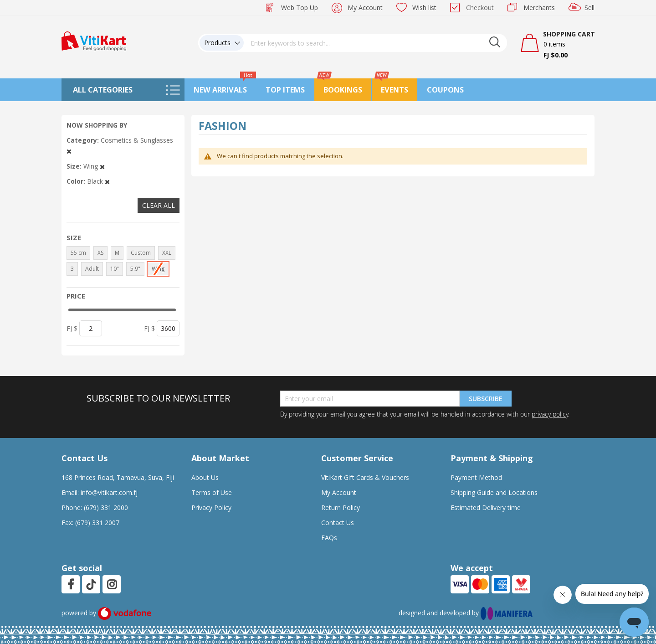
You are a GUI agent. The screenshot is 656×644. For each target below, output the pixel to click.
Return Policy (341, 507)
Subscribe (486, 399)
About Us (205, 477)
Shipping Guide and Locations (494, 492)
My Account (365, 8)
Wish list (424, 8)
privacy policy (550, 414)
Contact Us (338, 523)
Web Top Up (300, 8)
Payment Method (476, 477)
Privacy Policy (211, 507)
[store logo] (94, 40)
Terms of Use (212, 492)
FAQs (329, 538)
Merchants (539, 8)
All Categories (103, 90)
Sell (589, 8)
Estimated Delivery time (486, 507)
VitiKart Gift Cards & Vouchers (365, 477)
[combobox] (375, 43)
